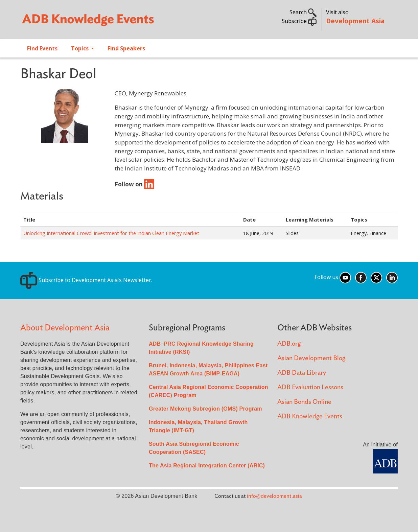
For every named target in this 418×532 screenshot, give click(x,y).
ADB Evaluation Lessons (310, 387)
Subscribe (299, 21)
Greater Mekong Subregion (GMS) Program (205, 409)
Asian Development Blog (311, 358)
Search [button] (303, 12)
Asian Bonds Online (304, 402)
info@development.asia (274, 496)
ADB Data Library (302, 373)
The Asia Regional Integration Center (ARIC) (207, 466)
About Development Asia (65, 328)
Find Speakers (126, 48)
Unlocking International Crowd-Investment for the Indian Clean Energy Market (111, 233)
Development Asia (355, 21)
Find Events (42, 48)
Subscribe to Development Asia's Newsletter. (86, 280)
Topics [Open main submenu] (80, 48)
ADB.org (289, 344)
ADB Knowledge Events (310, 417)
